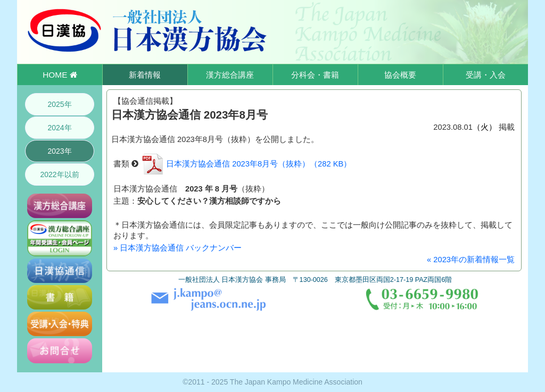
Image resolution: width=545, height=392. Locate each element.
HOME (60, 75)
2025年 (59, 104)
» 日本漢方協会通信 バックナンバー (177, 248)
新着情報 (145, 75)
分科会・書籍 (315, 75)
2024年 (59, 128)
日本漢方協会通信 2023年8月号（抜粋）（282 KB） (246, 164)
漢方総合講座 (230, 75)
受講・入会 (486, 75)
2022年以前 (59, 174)
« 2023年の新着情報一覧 (471, 260)
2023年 (59, 151)
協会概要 (400, 75)
